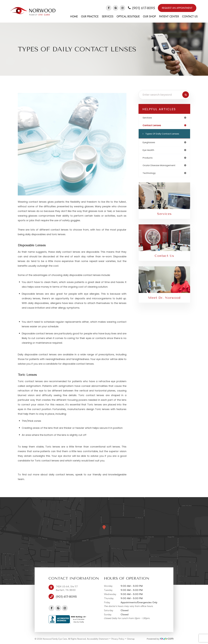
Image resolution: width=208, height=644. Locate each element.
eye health (149, 151)
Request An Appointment (177, 8)
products (148, 158)
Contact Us (190, 17)
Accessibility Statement (98, 639)
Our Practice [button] (90, 17)
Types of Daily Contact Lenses (163, 134)
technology (150, 174)
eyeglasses (149, 143)
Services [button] (108, 17)
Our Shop (149, 17)
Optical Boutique (128, 17)
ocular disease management (160, 166)
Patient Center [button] (169, 17)
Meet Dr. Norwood (164, 299)
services (148, 118)
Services (164, 215)
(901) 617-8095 (144, 8)
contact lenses (152, 126)
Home (74, 17)
